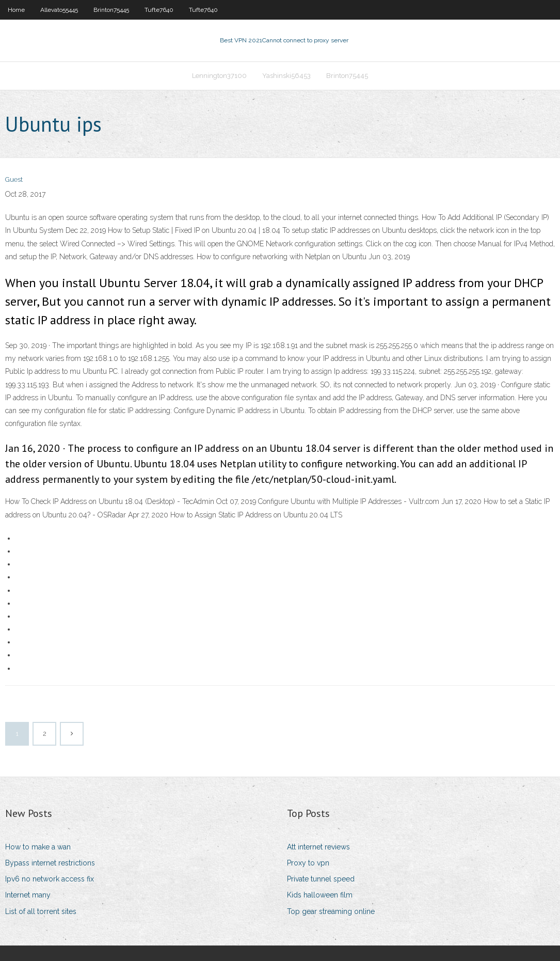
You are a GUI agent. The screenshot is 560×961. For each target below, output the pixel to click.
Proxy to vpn (308, 863)
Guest (14, 179)
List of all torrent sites (41, 911)
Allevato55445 (59, 10)
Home (16, 10)
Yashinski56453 (286, 76)
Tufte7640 (159, 10)
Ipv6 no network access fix (50, 879)
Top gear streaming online (331, 911)
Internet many (28, 895)
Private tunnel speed (321, 879)
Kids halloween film (320, 895)
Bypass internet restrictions (50, 863)
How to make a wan (38, 847)
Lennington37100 (219, 76)
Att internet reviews (318, 847)
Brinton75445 (111, 10)
